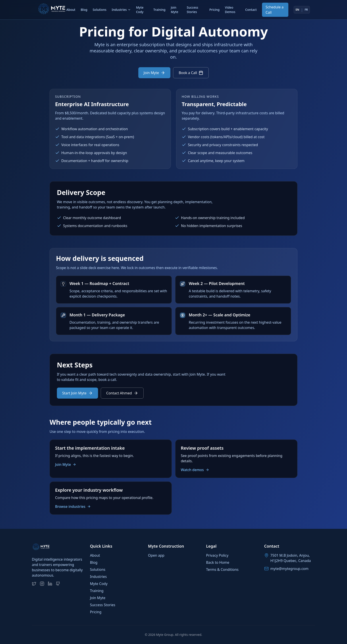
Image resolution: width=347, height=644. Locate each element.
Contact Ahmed (122, 393)
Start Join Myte (77, 393)
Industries (121, 10)
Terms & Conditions (222, 569)
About (71, 10)
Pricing (214, 10)
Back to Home (218, 562)
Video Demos (230, 10)
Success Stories (193, 10)
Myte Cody (140, 10)
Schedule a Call (275, 10)
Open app (156, 555)
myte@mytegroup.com (289, 569)
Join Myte (175, 10)
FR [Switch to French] (306, 10)
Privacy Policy (217, 555)
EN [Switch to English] (297, 10)
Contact (251, 10)
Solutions (100, 10)
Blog (84, 10)
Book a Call (191, 73)
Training (159, 10)
